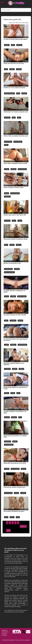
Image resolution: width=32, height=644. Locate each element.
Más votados (25, 23)
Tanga (13, 393)
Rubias (12, 245)
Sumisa (24, 469)
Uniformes (7, 197)
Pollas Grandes (22, 296)
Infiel (14, 118)
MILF (13, 45)
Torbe (6, 145)
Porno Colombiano (9, 272)
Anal (6, 69)
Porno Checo (8, 142)
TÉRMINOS (5, 630)
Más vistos (19, 23)
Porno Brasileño (15, 193)
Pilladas (21, 369)
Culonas (17, 269)
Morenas (13, 169)
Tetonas (24, 93)
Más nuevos (12, 23)
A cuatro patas (8, 269)
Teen (18, 393)
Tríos (19, 118)
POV (18, 93)
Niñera (6, 193)
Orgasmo (13, 345)
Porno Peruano (22, 169)
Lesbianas (7, 369)
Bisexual (7, 417)
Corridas (23, 493)
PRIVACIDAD (5, 632)
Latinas (7, 169)
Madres (15, 369)
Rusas (12, 517)
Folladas (13, 296)
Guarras (19, 69)
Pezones (19, 45)
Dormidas (7, 118)
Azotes (16, 493)
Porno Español (18, 142)
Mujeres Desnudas (9, 93)
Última (8, 531)
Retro (14, 221)
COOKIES (4, 634)
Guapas (7, 45)
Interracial (7, 221)
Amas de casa (8, 493)
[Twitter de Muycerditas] (24, 632)
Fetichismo (8, 441)
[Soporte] (28, 632)
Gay (20, 417)
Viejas (20, 221)
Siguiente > (23, 526)
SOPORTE (4, 635)
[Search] (16, 10)
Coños (6, 296)
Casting (7, 469)
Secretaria (13, 321)
